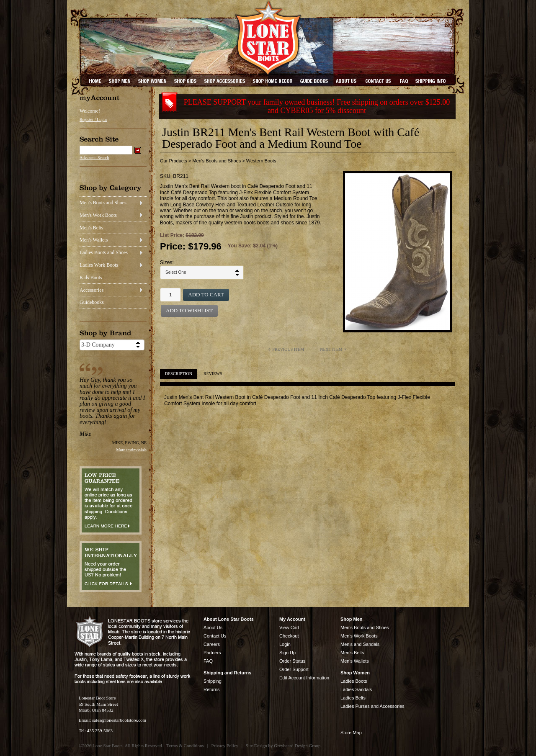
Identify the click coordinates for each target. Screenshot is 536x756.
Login (285, 644)
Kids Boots (91, 278)
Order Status (292, 661)
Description (179, 374)
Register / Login (93, 120)
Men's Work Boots (98, 215)
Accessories (91, 290)
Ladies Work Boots (99, 265)
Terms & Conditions (185, 746)
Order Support (294, 669)
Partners (212, 653)
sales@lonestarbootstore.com (119, 720)
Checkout (289, 636)
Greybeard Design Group (297, 746)
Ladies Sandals (356, 689)
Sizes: (167, 262)
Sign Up (287, 653)
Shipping (213, 681)
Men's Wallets (94, 240)
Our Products (174, 161)
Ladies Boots (354, 681)
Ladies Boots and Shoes (104, 252)
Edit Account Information (304, 678)
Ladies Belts (353, 698)
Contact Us (215, 636)
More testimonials (132, 450)
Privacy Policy (225, 746)
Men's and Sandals (360, 644)
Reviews (213, 374)
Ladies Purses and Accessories (372, 706)
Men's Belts (91, 228)
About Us (213, 627)
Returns (212, 689)
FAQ (208, 661)
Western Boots (261, 161)
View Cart (289, 627)
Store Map (351, 733)
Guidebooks (92, 302)
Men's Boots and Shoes (103, 203)
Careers (212, 644)
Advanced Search (94, 158)
